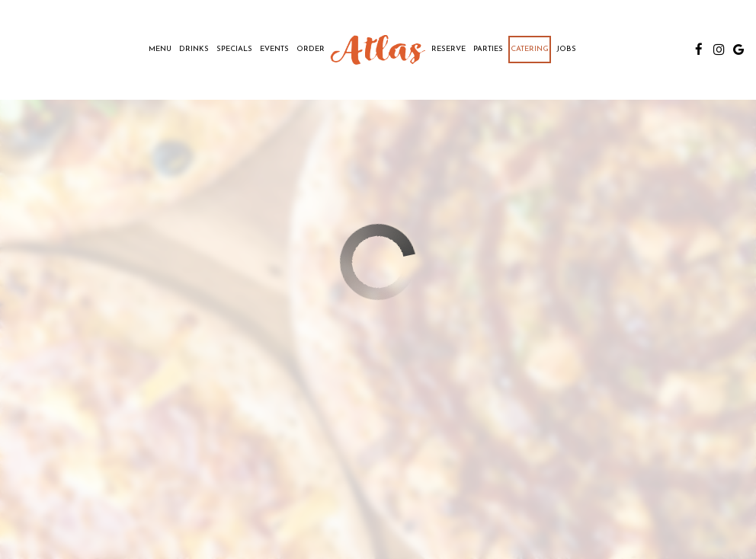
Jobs (566, 49)
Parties (488, 49)
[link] (378, 50)
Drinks (194, 49)
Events (274, 49)
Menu (160, 49)
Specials (234, 49)
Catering (530, 49)
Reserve (448, 49)
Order (311, 49)
